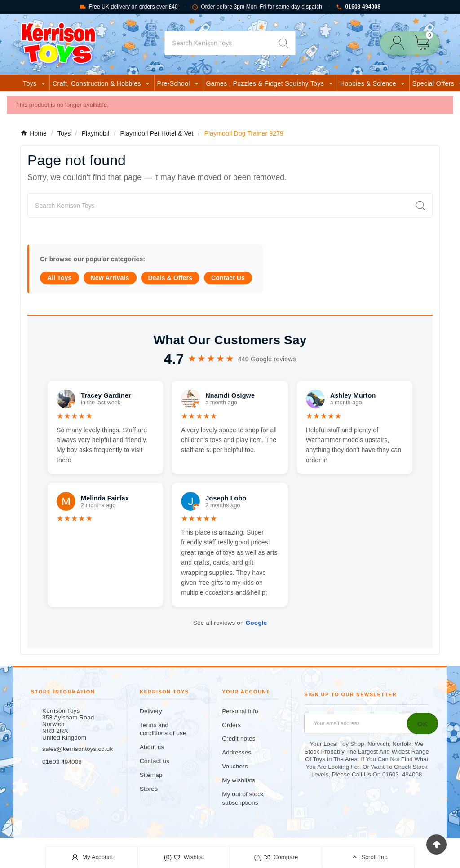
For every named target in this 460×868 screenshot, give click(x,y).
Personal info (240, 711)
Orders (231, 725)
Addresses (237, 752)
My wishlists (239, 780)
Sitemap (151, 775)
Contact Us (228, 278)
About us (152, 747)
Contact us (155, 761)
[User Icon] (400, 43)
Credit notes (239, 739)
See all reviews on (230, 623)
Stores (149, 789)
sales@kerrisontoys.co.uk (77, 749)
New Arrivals (110, 278)
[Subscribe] (422, 723)
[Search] (218, 43)
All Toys (60, 278)
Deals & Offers (170, 278)
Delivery (151, 711)
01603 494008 (358, 7)
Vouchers (235, 766)
